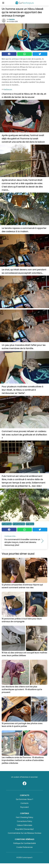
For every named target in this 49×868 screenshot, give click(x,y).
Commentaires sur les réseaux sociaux (25, 833)
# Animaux (7, 524)
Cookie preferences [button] (24, 847)
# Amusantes (19, 524)
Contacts (24, 803)
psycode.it (24, 807)
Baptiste (12, 19)
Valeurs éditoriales (24, 825)
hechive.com (8, 89)
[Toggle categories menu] (3, 3)
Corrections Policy (24, 821)
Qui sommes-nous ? (24, 799)
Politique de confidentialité (25, 843)
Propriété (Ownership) (24, 829)
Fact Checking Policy (25, 817)
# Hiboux (30, 524)
